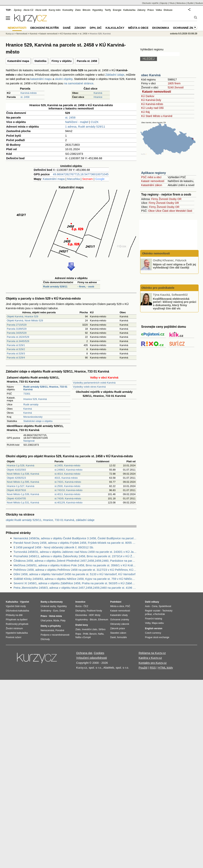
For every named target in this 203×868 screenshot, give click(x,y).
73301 (27, 394)
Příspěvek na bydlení (17, 620)
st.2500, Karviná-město (67, 486)
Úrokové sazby (48, 606)
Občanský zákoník (120, 624)
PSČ (128, 606)
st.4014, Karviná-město (67, 474)
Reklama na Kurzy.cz (152, 653)
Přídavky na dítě (14, 615)
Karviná (98, 93)
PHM (86, 634)
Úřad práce (46, 621)
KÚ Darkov (148, 96)
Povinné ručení (14, 637)
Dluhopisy (80, 611)
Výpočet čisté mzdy (16, 606)
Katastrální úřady (119, 615)
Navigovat (29, 441)
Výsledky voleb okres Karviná (89, 387)
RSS (153, 668)
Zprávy (18, 10)
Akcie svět (41, 10)
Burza (78, 606)
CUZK (95, 122)
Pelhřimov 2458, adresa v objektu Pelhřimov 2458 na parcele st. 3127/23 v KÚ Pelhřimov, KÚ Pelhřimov (75, 570)
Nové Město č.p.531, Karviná (23, 503)
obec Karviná (151, 75)
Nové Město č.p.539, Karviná (23, 494)
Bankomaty (56, 602)
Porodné (60, 630)
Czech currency (153, 633)
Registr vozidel (153, 611)
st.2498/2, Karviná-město (69, 470)
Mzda (56, 621)
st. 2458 (25, 97)
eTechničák (159, 614)
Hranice (98, 97)
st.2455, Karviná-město (67, 465)
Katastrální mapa (18, 61)
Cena (155, 606)
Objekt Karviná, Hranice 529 (23, 316)
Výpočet (24, 602)
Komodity (68, 10)
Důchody (45, 639)
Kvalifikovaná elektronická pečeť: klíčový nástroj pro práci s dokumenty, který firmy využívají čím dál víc (175, 303)
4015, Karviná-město (66, 478)
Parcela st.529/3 (16, 354)
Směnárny (46, 611)
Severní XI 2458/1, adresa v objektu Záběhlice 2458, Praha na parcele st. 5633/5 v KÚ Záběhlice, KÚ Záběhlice (75, 583)
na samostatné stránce (79, 83)
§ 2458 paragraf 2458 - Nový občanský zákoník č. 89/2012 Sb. (54, 547)
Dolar (62, 611)
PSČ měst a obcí (151, 177)
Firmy (155, 199)
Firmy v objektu (62, 61)
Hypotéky (98, 10)
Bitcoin (87, 10)
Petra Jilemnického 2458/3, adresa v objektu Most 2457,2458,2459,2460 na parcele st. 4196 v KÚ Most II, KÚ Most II (75, 588)
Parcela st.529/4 (16, 358)
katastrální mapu (41, 79)
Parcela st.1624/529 (18, 337)
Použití (143, 668)
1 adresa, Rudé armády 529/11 (85, 127)
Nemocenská (47, 630)
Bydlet (191, 3)
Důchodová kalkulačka (17, 611)
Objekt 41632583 (16, 470)
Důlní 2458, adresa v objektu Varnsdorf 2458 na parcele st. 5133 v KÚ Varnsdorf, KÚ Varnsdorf (74, 574)
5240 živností (176, 87)
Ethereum (103, 620)
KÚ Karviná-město (152, 104)
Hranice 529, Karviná (35, 399)
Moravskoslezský (33, 417)
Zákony (141, 10)
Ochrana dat (84, 653)
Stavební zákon (118, 633)
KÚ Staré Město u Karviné (157, 116)
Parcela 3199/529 (17, 329)
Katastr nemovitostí (157, 92)
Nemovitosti (22, 34)
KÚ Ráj (145, 112)
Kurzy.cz (10, 34)
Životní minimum (14, 628)
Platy (63, 621)
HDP (91, 615)
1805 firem (174, 83)
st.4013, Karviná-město (67, 494)
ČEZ (86, 606)
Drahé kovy (82, 625)
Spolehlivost (165, 606)
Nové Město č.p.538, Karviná (23, 474)
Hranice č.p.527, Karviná (20, 486)
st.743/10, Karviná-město (69, 490)
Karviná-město (29, 93)
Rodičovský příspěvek (17, 624)
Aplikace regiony (154, 173)
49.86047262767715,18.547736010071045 (81, 174)
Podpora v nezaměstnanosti (55, 635)
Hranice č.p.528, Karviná (20, 465)
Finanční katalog (154, 619)
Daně (67, 28)
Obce (151, 211)
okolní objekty (64, 79)
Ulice (158, 211)
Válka (159, 10)
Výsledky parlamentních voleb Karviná (94, 383)
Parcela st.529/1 (16, 345)
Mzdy (98, 615)
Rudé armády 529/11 (55, 287)
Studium (199, 3)
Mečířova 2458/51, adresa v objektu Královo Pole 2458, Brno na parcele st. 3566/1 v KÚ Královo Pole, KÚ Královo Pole (75, 565)
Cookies (99, 653)
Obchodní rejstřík (150, 3)
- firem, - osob (86, 287)
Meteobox (181, 3)
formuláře (122, 637)
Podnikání (116, 602)
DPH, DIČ (96, 28)
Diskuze (168, 10)
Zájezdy (164, 3)
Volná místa (55, 616)
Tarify (108, 10)
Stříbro (102, 629)
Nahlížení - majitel (77, 122)
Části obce (169, 211)
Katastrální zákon (152, 185)
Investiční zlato (89, 629)
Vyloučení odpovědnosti (92, 658)
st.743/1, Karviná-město (68, 482)
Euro (56, 611)
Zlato (78, 10)
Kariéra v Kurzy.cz (150, 658)
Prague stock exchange (157, 637)
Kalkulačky (115, 28)
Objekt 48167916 (16, 490)
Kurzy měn (55, 10)
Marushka (73, 179)
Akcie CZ (28, 10)
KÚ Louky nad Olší (152, 108)
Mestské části (184, 211)
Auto (147, 606)
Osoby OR (175, 199)
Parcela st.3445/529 (18, 341)
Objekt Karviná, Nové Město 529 (25, 321)
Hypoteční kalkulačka (17, 633)
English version (154, 628)
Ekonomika (161, 28)
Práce (151, 10)
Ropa (78, 634)
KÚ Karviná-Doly (151, 100)
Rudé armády (31, 404)
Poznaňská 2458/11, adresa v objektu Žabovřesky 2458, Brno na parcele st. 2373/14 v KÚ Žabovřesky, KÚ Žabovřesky (75, 556)
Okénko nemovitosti (156, 253)
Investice (80, 602)
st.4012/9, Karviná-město (69, 503)
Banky (44, 602)
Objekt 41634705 (16, 498)
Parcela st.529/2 (16, 349)
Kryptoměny (82, 620)
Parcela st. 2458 (87, 61)
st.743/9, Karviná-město (68, 498)
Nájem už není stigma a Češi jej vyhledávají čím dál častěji (174, 266)
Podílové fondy (94, 611)
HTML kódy (165, 668)
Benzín (93, 634)
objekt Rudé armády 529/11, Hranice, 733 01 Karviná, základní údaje (50, 520)
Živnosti (163, 199)
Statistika (40, 61)
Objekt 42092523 (16, 478)
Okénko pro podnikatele (158, 288)
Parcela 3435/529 (17, 333)
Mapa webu (158, 623)
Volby (148, 623)
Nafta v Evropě (83, 637)
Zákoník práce (118, 628)
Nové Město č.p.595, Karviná (23, 482)
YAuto (172, 3)
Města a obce (138, 28)
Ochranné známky (187, 28)
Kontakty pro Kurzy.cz (153, 663)
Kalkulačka (129, 10)
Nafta (101, 634)
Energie (117, 10)
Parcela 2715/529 (17, 325)
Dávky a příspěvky (51, 626)
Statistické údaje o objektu (38, 421)
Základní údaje (115, 75)
